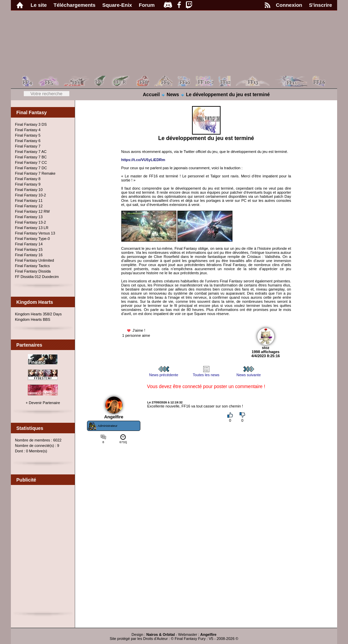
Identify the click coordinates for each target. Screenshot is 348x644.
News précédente (164, 373)
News (173, 94)
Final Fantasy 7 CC (31, 162)
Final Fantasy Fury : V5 (194, 639)
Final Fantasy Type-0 (32, 239)
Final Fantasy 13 (29, 217)
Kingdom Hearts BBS (33, 319)
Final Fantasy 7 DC (31, 168)
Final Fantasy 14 (29, 244)
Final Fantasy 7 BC (31, 157)
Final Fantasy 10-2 (30, 195)
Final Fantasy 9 (28, 184)
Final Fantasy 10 (29, 190)
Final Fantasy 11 (29, 201)
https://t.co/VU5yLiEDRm (143, 160)
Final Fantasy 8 (28, 179)
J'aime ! (136, 331)
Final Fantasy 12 (29, 206)
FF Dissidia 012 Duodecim (37, 277)
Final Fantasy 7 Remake (35, 173)
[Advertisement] (43, 551)
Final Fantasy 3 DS (31, 124)
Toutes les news (206, 373)
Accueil (151, 94)
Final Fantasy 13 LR (32, 228)
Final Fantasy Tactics (32, 266)
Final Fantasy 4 (28, 130)
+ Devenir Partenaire (43, 403)
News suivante (249, 373)
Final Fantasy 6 (28, 141)
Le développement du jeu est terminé (228, 94)
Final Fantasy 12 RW (32, 211)
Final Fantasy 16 (29, 255)
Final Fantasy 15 (29, 249)
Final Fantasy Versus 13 (35, 233)
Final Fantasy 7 (28, 146)
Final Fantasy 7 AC (31, 152)
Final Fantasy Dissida (33, 271)
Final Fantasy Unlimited (34, 260)
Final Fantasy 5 (28, 135)
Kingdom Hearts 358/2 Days (38, 314)
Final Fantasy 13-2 (30, 222)
